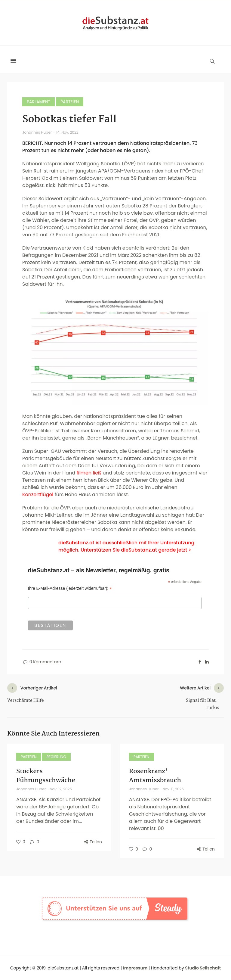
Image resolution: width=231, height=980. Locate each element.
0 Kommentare (42, 662)
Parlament (38, 102)
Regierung (56, 757)
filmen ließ (89, 473)
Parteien (70, 102)
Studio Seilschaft (203, 968)
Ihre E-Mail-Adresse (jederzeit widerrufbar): (70, 588)
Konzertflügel (38, 495)
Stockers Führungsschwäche (46, 776)
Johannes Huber (37, 132)
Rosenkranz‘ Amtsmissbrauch (155, 776)
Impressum (135, 968)
